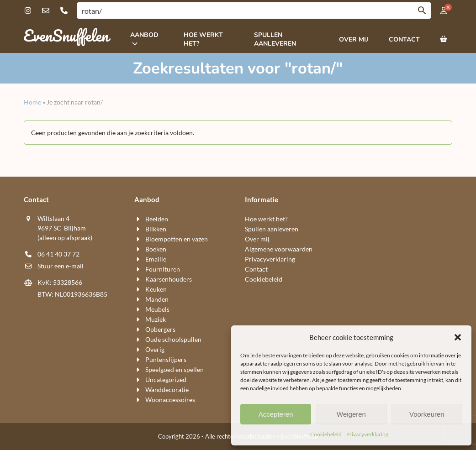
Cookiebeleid (326, 434)
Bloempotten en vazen (177, 239)
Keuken (156, 289)
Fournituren (163, 269)
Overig (155, 349)
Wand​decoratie (167, 390)
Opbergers (160, 329)
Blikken (156, 229)
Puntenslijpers (166, 359)
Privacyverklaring (367, 434)
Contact (256, 269)
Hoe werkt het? (266, 219)
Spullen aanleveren (272, 229)
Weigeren (351, 414)
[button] (458, 337)
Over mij (257, 239)
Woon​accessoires (170, 400)
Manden (157, 299)
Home (32, 102)
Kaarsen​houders (169, 279)
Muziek (156, 319)
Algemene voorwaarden (279, 249)
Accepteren (276, 414)
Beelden (157, 219)
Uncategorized (166, 379)
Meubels (157, 309)
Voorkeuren (427, 414)
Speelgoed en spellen (175, 369)
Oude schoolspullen (173, 339)
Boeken (156, 249)
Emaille (156, 259)
